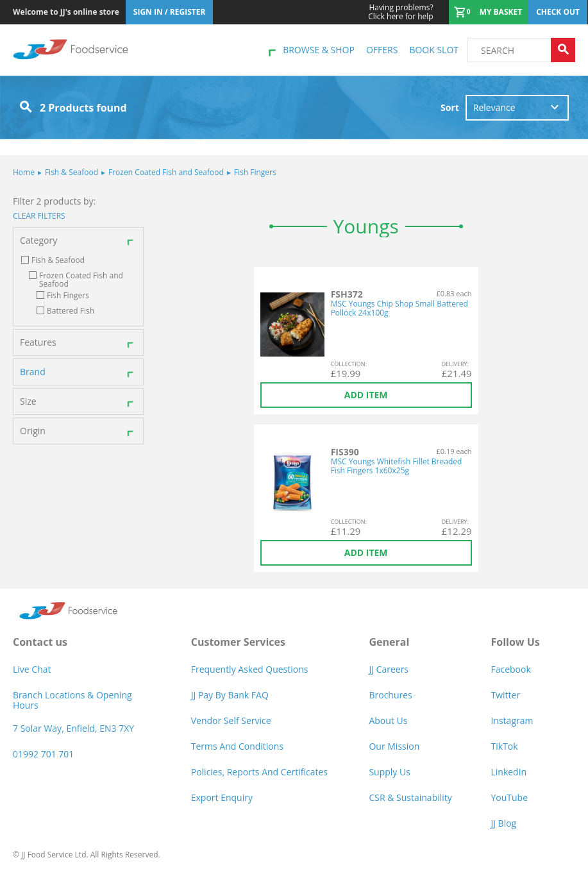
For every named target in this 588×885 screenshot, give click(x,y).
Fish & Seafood (68, 172)
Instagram (512, 721)
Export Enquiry (222, 797)
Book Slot (434, 50)
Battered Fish (71, 311)
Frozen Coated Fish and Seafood (163, 172)
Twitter (505, 695)
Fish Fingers (252, 172)
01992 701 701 (43, 754)
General (389, 642)
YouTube (509, 797)
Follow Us (515, 642)
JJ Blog (503, 823)
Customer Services (238, 642)
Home (24, 172)
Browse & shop (319, 50)
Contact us (40, 642)
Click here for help (400, 12)
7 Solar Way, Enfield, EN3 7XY (73, 728)
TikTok (504, 746)
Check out (558, 12)
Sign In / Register (170, 12)
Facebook (510, 669)
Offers (382, 50)
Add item (366, 395)
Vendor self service (231, 721)
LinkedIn (508, 772)
